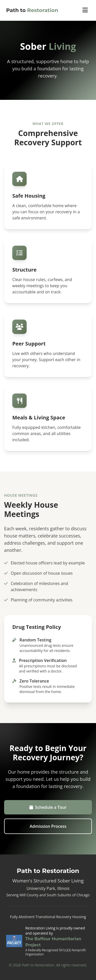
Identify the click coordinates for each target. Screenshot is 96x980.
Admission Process (48, 826)
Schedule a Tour (48, 807)
